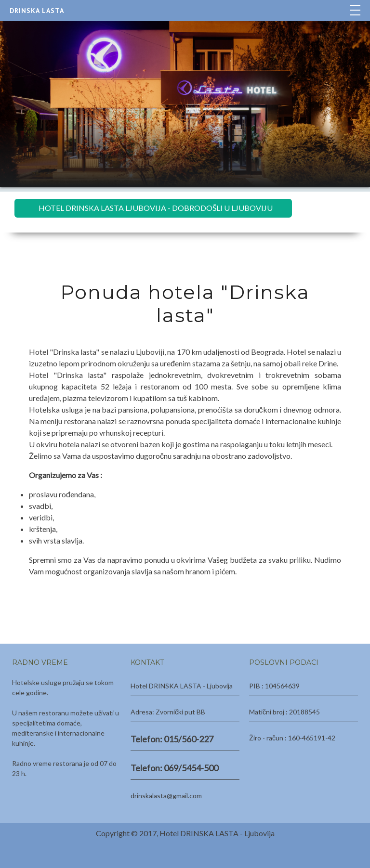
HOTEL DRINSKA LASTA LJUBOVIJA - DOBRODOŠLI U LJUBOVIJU (156, 208)
